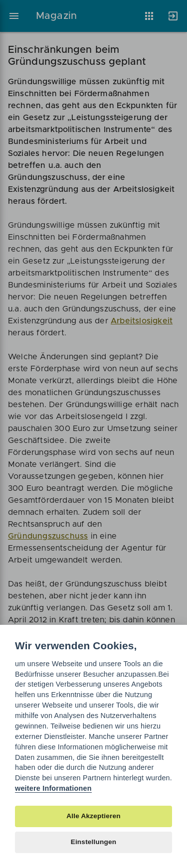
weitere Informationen (53, 788)
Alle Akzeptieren (93, 816)
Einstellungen (94, 842)
